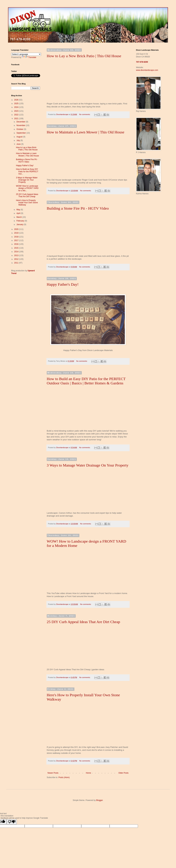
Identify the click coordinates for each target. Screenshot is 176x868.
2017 (17, 240)
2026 (17, 100)
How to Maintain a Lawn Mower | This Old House (86, 132)
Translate (29, 57)
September (21, 133)
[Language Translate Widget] (26, 54)
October (20, 129)
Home (88, 773)
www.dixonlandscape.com (147, 70)
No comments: (85, 114)
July (18, 140)
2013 (17, 255)
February (21, 221)
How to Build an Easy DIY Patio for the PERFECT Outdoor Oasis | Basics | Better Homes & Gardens (86, 381)
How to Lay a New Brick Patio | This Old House (84, 56)
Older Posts (123, 773)
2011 (17, 263)
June (19, 144)
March (19, 217)
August (20, 137)
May (19, 210)
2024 (17, 107)
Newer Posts (53, 773)
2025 (17, 104)
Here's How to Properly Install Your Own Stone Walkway (27, 203)
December (21, 122)
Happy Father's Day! (63, 284)
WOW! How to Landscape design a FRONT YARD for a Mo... (27, 188)
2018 (17, 237)
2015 (17, 248)
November (21, 125)
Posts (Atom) (64, 777)
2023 (17, 111)
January (20, 224)
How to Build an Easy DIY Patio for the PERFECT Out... (27, 172)
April (19, 213)
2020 (17, 229)
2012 (17, 259)
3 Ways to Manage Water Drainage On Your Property (88, 465)
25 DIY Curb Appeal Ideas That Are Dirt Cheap (83, 622)
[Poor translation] (12, 822)
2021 (17, 119)
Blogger (99, 800)
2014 (17, 252)
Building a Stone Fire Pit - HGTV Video (78, 208)
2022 (17, 115)
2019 (17, 233)
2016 (17, 244)
